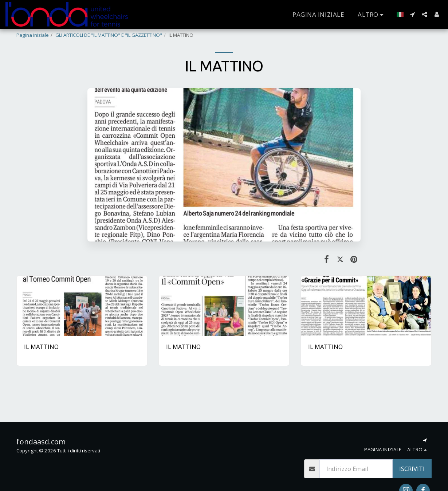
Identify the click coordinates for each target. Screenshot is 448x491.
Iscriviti (412, 469)
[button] (412, 14)
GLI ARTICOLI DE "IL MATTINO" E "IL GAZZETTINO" (109, 35)
